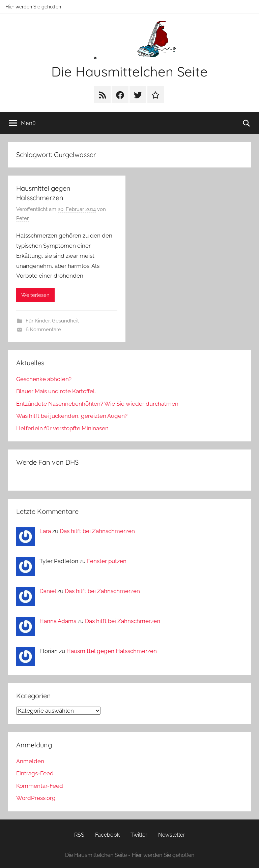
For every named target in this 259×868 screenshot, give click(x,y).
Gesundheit (65, 321)
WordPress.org (36, 798)
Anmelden (30, 761)
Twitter (139, 835)
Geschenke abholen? (44, 379)
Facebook (107, 835)
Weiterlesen (35, 295)
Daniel (48, 591)
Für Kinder (38, 321)
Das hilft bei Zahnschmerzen (97, 531)
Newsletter (172, 835)
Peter (22, 218)
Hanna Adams (58, 621)
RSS (79, 835)
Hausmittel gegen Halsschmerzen (112, 651)
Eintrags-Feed (35, 773)
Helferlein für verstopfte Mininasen (62, 428)
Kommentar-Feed (40, 786)
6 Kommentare (43, 330)
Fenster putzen (107, 561)
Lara (45, 531)
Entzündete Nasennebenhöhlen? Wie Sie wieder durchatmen (97, 404)
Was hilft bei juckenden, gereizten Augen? (72, 416)
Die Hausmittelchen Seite (129, 71)
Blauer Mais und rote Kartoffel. (56, 391)
